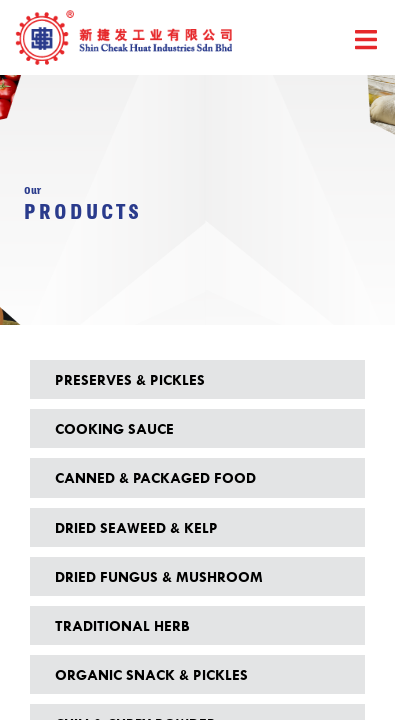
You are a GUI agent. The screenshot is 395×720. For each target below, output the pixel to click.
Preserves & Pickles (130, 379)
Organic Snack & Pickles (151, 674)
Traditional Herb (122, 625)
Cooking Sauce (114, 428)
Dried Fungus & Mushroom (159, 576)
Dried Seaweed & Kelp (136, 527)
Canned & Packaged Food (155, 477)
